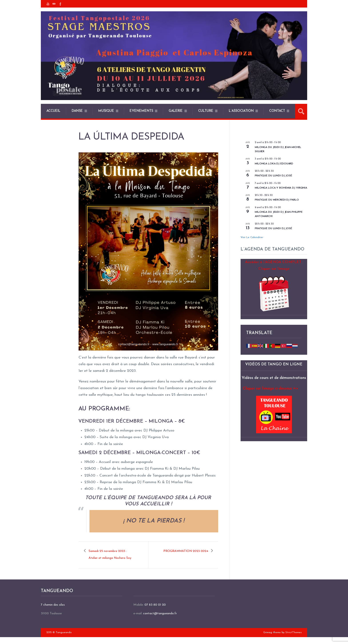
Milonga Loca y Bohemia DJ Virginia (281, 188)
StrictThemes (294, 639)
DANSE (77, 111)
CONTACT (277, 111)
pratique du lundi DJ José (273, 176)
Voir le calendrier (252, 237)
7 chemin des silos (53, 612)
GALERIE (176, 111)
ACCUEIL (53, 111)
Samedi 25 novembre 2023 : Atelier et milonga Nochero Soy (111, 558)
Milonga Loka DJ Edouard (274, 164)
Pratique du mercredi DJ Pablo (277, 200)
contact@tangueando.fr (160, 620)
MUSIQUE (106, 111)
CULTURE (206, 111)
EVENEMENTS (141, 111)
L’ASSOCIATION (241, 111)
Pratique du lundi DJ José (273, 228)
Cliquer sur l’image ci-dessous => (270, 389)
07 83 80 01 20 (155, 612)
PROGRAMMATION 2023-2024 (187, 555)
